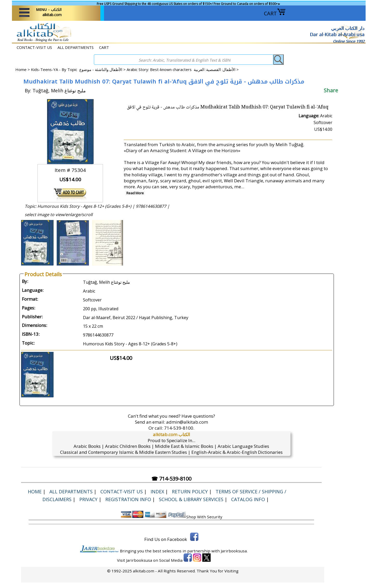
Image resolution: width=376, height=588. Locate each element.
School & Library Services (191, 499)
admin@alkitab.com (187, 422)
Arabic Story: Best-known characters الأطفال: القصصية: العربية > (183, 69)
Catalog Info (248, 499)
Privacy (88, 499)
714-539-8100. (179, 428)
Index (157, 492)
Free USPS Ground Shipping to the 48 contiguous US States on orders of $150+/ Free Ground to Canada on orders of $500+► (189, 4)
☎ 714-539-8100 (171, 479)
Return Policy (190, 492)
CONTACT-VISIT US (34, 47)
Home (21, 69)
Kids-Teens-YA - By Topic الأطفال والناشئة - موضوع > (79, 69)
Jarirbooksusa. (234, 551)
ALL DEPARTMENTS (76, 47)
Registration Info (128, 499)
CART (275, 13)
